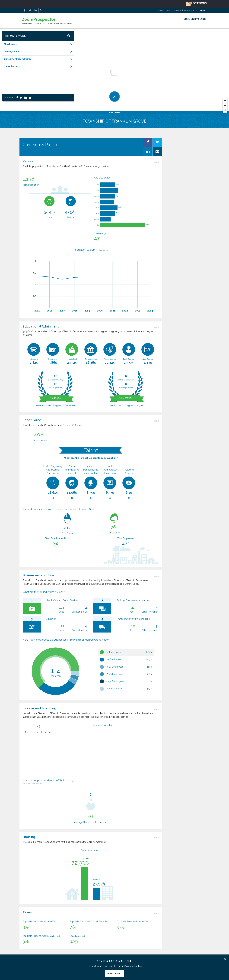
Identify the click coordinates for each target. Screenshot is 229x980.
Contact (178, 10)
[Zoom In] (225, 101)
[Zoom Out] (225, 105)
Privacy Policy (190, 10)
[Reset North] (225, 110)
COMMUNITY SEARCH (195, 19)
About (161, 10)
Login (204, 10)
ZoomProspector (39, 19)
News (169, 10)
